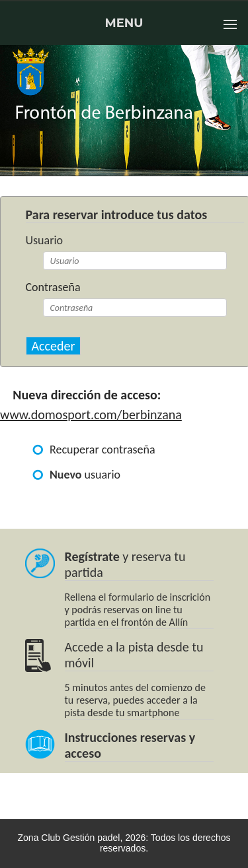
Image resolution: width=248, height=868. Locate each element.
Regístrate (92, 556)
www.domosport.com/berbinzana (91, 415)
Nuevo (66, 475)
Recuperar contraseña (103, 450)
